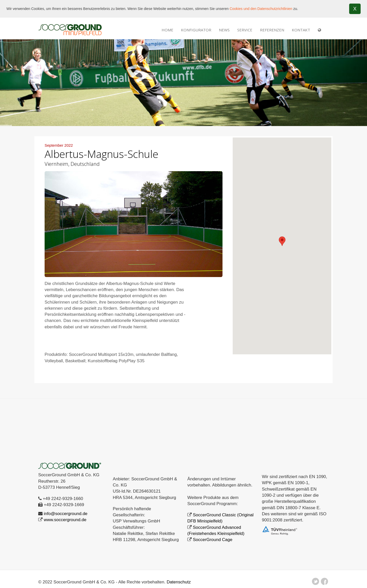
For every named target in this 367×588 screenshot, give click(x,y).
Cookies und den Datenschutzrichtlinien (261, 9)
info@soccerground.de (66, 513)
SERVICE (245, 30)
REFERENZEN (272, 30)
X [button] (355, 9)
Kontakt (301, 30)
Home (167, 30)
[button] (282, 241)
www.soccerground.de (65, 520)
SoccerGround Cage (213, 540)
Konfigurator (196, 30)
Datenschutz (179, 582)
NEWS (224, 30)
